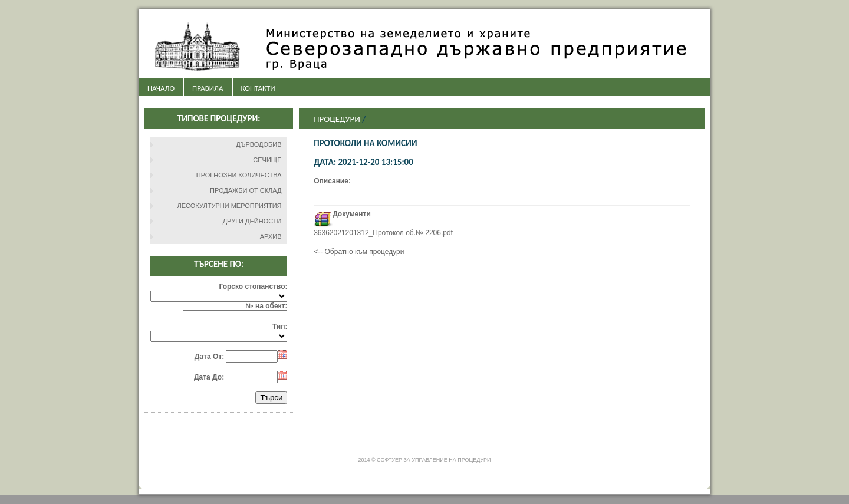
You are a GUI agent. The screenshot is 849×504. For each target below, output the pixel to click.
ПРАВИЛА (208, 88)
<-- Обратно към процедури (359, 252)
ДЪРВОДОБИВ (259, 144)
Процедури (337, 119)
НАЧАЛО (161, 88)
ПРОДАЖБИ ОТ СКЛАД (246, 190)
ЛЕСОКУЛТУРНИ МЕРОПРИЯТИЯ (230, 206)
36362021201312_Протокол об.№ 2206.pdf (383, 233)
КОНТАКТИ (258, 88)
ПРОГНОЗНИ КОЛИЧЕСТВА (239, 175)
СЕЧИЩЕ (267, 160)
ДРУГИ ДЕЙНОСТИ (252, 221)
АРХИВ (271, 236)
